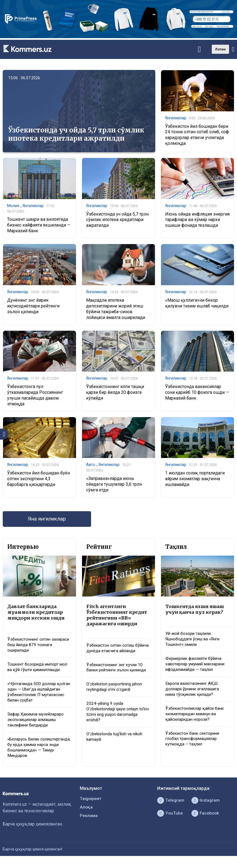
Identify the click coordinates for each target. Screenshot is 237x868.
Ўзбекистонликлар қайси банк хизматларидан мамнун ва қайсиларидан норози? (196, 718)
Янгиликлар (176, 118)
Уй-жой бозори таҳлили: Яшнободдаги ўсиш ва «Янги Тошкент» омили (195, 641)
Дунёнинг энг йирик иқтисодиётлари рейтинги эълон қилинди (33, 306)
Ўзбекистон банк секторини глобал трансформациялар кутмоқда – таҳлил (194, 744)
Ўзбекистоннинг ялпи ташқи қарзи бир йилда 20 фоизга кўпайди (115, 393)
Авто (91, 465)
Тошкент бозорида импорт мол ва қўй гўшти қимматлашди (39, 670)
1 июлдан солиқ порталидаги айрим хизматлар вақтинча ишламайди (195, 480)
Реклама (89, 822)
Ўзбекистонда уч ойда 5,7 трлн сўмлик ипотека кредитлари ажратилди (76, 134)
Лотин (220, 49)
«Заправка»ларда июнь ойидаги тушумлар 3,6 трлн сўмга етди (114, 485)
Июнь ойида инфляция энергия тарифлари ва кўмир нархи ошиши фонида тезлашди (197, 220)
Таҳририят (91, 805)
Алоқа (86, 813)
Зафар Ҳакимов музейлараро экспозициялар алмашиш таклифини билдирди (37, 724)
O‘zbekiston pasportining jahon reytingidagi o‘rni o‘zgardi (116, 702)
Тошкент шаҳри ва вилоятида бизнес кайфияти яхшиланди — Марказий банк (39, 226)
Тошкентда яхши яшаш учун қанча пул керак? (196, 611)
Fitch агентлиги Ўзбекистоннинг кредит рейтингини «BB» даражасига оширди (118, 617)
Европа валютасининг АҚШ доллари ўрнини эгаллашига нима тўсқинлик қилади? (194, 692)
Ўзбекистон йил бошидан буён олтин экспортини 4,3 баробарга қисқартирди (39, 480)
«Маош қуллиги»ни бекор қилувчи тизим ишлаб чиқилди (197, 304)
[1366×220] (119, 37)
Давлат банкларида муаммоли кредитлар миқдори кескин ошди (37, 614)
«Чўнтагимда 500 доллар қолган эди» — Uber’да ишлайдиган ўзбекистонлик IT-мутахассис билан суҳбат (39, 696)
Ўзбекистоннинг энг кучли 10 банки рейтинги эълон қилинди (116, 679)
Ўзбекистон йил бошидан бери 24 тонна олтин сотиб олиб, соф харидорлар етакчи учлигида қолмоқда (197, 135)
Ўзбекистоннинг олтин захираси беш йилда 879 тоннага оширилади (33, 647)
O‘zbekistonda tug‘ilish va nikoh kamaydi (117, 753)
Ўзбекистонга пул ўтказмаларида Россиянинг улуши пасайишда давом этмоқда (35, 396)
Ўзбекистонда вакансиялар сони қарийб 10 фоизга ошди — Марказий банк (197, 393)
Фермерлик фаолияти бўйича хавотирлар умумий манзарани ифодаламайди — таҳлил (197, 667)
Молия (13, 206)
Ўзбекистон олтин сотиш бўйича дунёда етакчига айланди (112, 653)
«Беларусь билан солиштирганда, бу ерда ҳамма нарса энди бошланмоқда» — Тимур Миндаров (39, 752)
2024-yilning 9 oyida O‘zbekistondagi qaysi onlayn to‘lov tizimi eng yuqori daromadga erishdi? (115, 727)
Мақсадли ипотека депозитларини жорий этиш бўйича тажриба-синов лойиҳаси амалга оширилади (116, 309)
